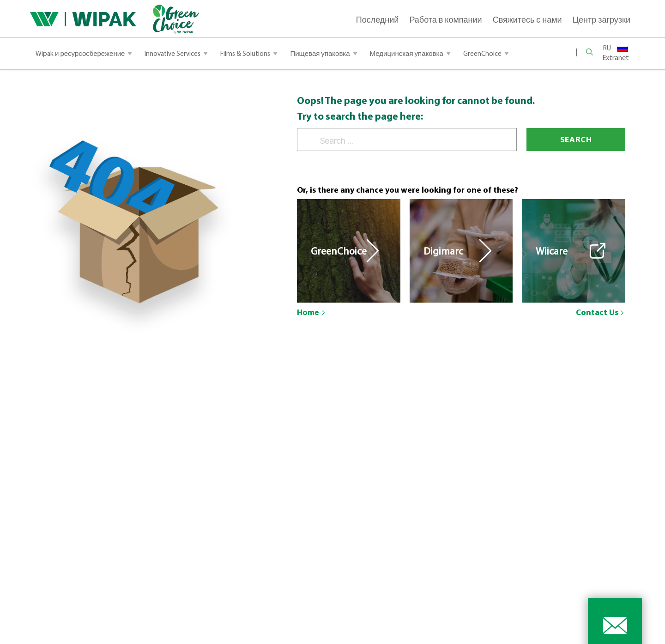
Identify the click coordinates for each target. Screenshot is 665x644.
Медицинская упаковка (407, 53)
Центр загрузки (602, 20)
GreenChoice (482, 53)
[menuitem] (616, 47)
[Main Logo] (83, 19)
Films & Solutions (245, 53)
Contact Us (597, 312)
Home (308, 312)
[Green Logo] (168, 19)
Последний (378, 20)
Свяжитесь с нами (527, 20)
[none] (616, 47)
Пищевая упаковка (320, 53)
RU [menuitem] (607, 48)
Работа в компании (445, 20)
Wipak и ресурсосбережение (80, 53)
